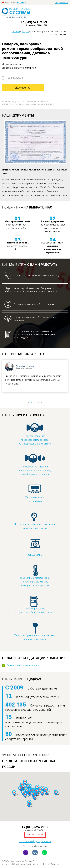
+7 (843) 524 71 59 (34, 22)
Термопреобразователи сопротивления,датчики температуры (35, 631)
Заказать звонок (35, 835)
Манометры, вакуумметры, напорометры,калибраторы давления (35, 520)
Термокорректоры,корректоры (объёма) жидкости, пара (35, 605)
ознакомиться (47, 104)
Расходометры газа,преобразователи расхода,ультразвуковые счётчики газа (35, 434)
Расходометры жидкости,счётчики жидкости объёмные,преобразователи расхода (35, 465)
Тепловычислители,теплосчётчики (35, 493)
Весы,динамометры (35, 547)
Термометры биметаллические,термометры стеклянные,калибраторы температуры (35, 576)
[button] (42, 793)
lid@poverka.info (61, 3)
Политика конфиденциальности (35, 842)
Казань (20, 3)
